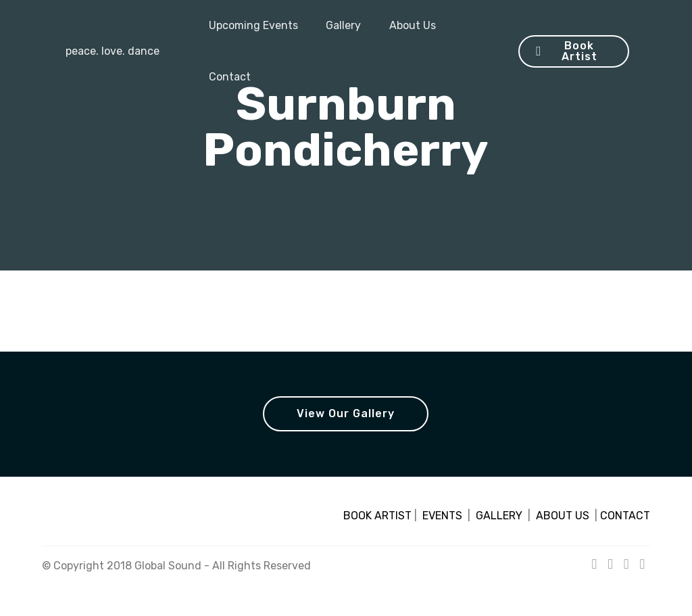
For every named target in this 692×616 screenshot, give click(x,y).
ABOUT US (563, 516)
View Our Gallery (346, 413)
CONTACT (625, 516)
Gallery (343, 25)
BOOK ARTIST (377, 516)
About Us (413, 25)
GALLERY (499, 516)
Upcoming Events (253, 25)
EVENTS (442, 516)
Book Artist (566, 51)
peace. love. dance (111, 51)
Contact (230, 77)
